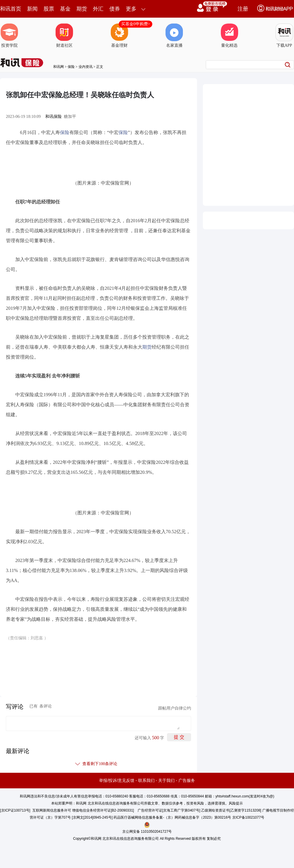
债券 (115, 9)
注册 (243, 9)
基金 (65, 9)
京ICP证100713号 (15, 810)
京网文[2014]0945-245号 (92, 817)
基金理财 (119, 36)
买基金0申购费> (136, 24)
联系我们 (146, 780)
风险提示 (236, 803)
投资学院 (9, 36)
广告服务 (187, 780)
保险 (71, 67)
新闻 (32, 9)
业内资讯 (86, 67)
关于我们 (166, 780)
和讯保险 (54, 117)
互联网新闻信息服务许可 (52, 810)
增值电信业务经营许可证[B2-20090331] (103, 810)
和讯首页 (11, 9)
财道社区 (64, 36)
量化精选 (229, 36)
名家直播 (174, 36)
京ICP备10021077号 (248, 817)
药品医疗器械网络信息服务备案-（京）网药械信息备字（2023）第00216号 (172, 817)
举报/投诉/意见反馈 (117, 780)
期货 (82, 9)
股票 (49, 9)
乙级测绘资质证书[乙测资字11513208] (231, 810)
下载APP (284, 36)
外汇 (98, 9)
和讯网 (59, 67)
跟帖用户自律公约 (175, 708)
